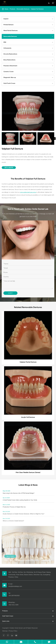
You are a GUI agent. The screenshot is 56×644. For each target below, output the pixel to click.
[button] (54, 139)
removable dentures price (28, 192)
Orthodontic (29, 48)
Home (6, 9)
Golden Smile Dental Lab (18, 628)
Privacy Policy (13, 631)
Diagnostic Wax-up (29, 77)
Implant (29, 19)
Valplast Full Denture (37, 9)
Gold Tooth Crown (29, 83)
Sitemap (5, 631)
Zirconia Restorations (29, 54)
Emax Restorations (29, 60)
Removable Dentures (23, 9)
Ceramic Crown (29, 72)
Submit (10, 293)
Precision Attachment (29, 66)
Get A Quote (9, 168)
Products (12, 9)
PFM (29, 42)
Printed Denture (29, 25)
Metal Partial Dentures (29, 31)
